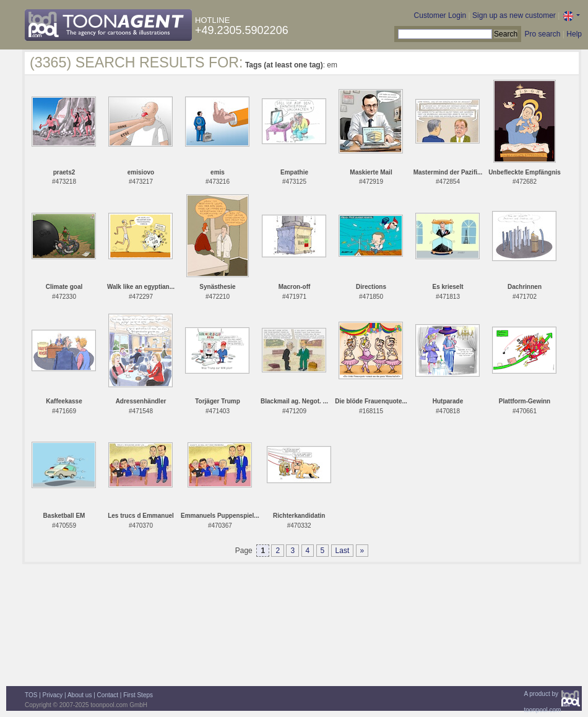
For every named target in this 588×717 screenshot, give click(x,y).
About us (80, 695)
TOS (31, 695)
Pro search (542, 34)
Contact (108, 695)
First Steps (138, 695)
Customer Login (440, 15)
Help (574, 34)
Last (343, 551)
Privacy (53, 695)
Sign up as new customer (514, 15)
